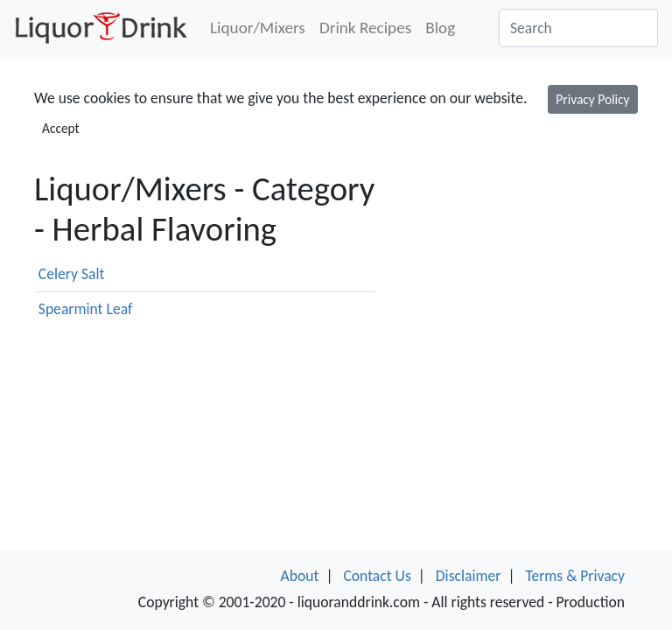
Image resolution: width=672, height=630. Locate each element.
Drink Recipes (365, 28)
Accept (61, 128)
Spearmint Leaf (86, 309)
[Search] (578, 28)
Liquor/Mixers (258, 28)
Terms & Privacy (575, 576)
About (300, 576)
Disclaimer (469, 576)
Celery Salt (72, 274)
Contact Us (377, 576)
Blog (440, 28)
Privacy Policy (592, 99)
